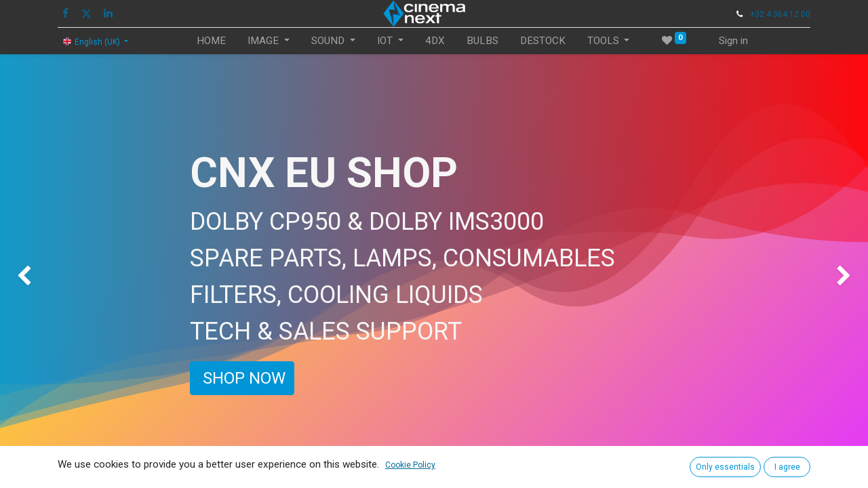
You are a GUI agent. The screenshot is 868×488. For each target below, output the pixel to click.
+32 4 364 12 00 (780, 14)
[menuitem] (211, 41)
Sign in (733, 41)
